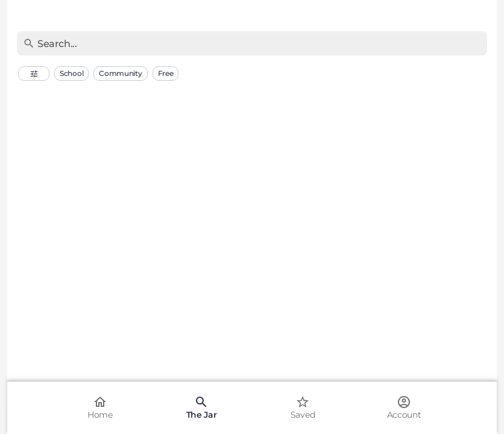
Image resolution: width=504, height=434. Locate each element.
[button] (34, 74)
